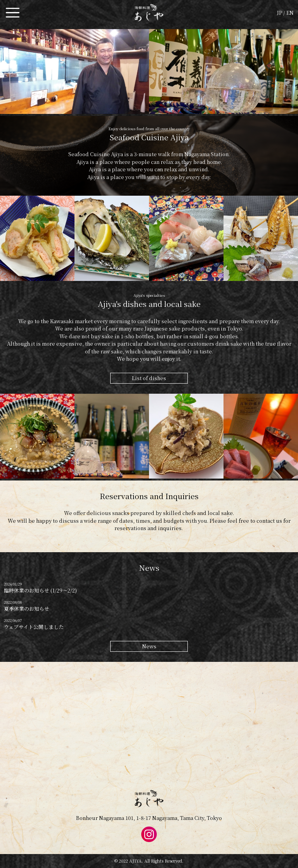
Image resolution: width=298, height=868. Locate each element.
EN (290, 13)
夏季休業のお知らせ (27, 609)
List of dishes (149, 378)
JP (280, 13)
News (149, 646)
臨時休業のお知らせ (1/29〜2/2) (40, 590)
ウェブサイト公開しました (34, 627)
